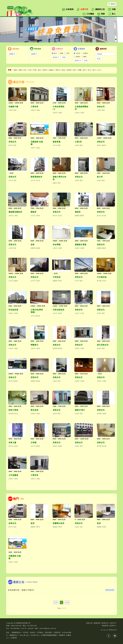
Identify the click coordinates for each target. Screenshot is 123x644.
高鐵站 (78, 57)
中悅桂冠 (57, 277)
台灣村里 (14, 638)
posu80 (31, 628)
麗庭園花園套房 (15, 212)
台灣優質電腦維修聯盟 (49, 635)
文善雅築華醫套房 (82, 108)
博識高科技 (113, 630)
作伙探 (26, 632)
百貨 (68, 53)
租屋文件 (105, 623)
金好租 (32, 632)
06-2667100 (32, 626)
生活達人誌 (35, 635)
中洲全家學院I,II (59, 108)
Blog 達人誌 (24, 635)
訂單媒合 (40, 632)
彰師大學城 (13, 410)
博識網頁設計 (16, 632)
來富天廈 (12, 443)
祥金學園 (57, 245)
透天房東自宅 (103, 345)
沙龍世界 (57, 632)
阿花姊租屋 (13, 310)
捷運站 (86, 53)
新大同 (100, 177)
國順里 (34, 212)
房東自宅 (101, 107)
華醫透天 (35, 345)
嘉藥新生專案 (81, 245)
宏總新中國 (13, 107)
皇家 (33, 245)
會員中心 (113, 626)
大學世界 (35, 107)
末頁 (67, 602)
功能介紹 (89, 623)
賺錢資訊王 (14, 635)
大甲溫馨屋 (13, 475)
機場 (85, 57)
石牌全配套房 (59, 310)
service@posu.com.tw (48, 628)
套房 (33, 523)
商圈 (62, 53)
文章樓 (34, 443)
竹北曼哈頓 (102, 277)
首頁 (56, 602)
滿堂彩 (78, 212)
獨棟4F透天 (80, 410)
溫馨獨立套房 (59, 523)
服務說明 (97, 623)
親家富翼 (57, 142)
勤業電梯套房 (36, 177)
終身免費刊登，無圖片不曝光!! (21, 590)
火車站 (78, 53)
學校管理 (105, 626)
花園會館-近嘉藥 (37, 143)
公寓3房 (78, 142)
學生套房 (35, 410)
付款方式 (113, 623)
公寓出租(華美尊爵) (37, 311)
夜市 (55, 53)
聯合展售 (49, 632)
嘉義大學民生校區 (60, 178)
